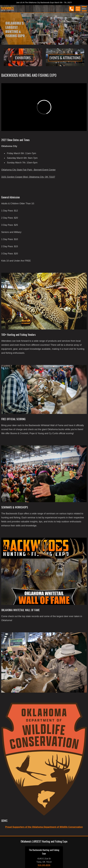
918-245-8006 (44, 865)
